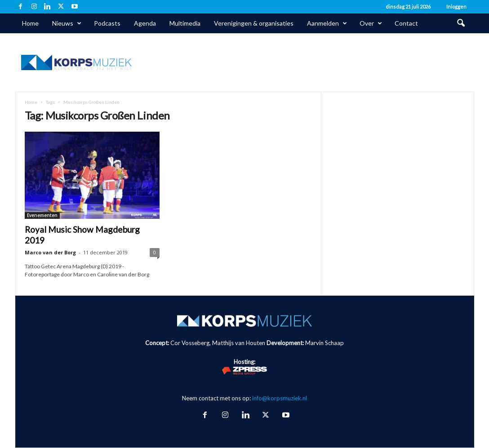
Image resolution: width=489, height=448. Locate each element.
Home (30, 23)
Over (371, 23)
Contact (406, 23)
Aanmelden (327, 23)
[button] (461, 23)
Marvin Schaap (325, 343)
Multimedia (185, 23)
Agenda (145, 23)
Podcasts (107, 23)
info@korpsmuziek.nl (280, 398)
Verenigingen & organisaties (254, 23)
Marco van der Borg (50, 252)
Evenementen (42, 215)
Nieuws (67, 23)
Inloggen (456, 7)
